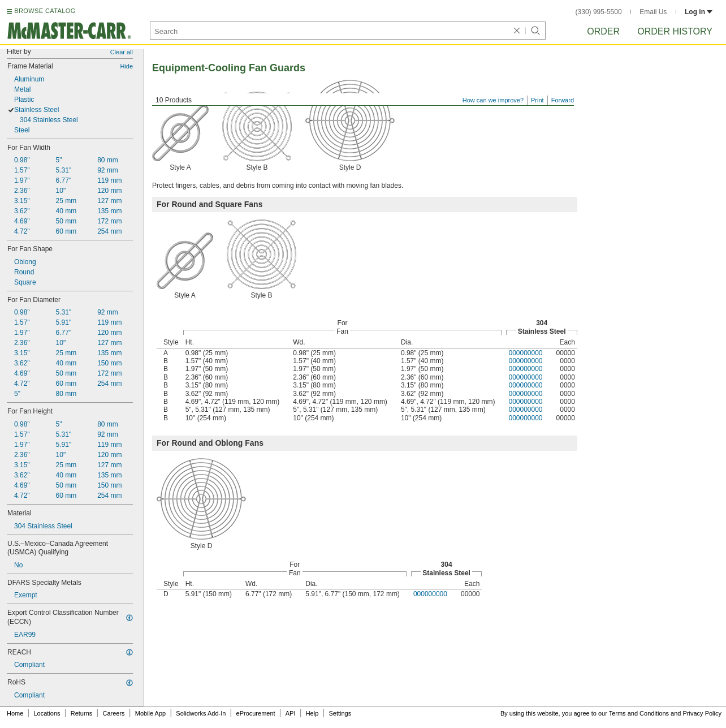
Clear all (122, 52)
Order (603, 31)
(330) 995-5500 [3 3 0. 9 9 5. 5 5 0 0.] (599, 12)
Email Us (653, 12)
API (291, 713)
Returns (82, 713)
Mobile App (150, 713)
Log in (699, 12)
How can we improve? (493, 100)
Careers (113, 713)
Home (15, 713)
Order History (675, 31)
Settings (340, 713)
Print (537, 100)
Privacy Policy (702, 713)
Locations (47, 713)
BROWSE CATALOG (45, 11)
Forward (563, 100)
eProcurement (256, 713)
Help (312, 713)
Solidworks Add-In (201, 713)
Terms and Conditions (639, 713)
